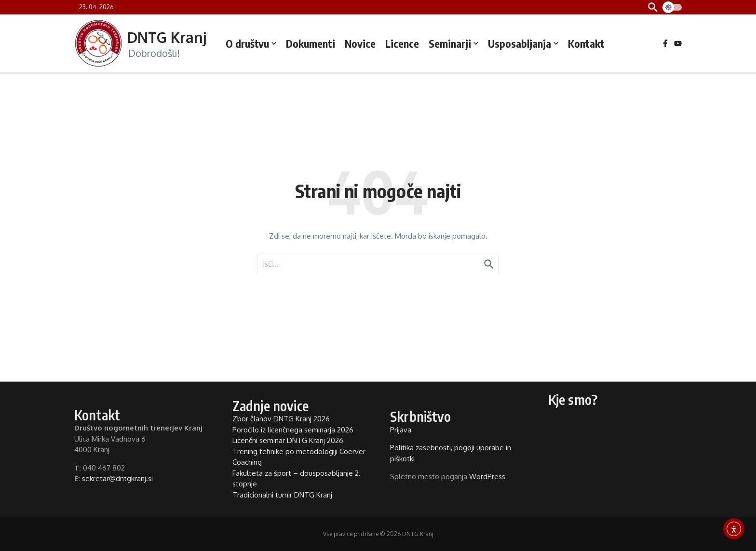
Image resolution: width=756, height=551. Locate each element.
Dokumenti (310, 43)
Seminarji (453, 43)
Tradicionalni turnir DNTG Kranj (282, 495)
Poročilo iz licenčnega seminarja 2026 (293, 430)
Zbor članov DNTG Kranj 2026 (281, 419)
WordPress (487, 477)
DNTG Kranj (167, 37)
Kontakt (586, 43)
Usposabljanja (523, 43)
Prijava (401, 430)
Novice (360, 43)
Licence (402, 43)
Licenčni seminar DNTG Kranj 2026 (288, 440)
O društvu (251, 43)
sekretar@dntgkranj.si (117, 478)
